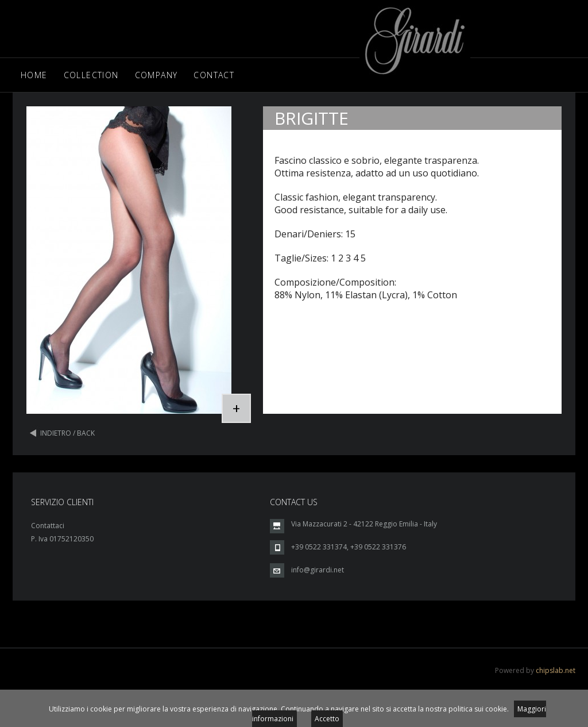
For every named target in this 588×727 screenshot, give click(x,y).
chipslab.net (556, 670)
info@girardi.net (318, 570)
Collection (91, 75)
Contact (214, 75)
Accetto (327, 719)
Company (156, 75)
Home (34, 75)
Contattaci (48, 526)
